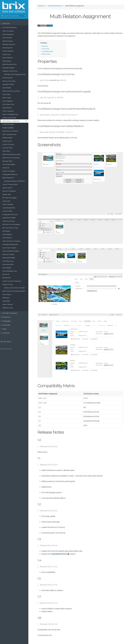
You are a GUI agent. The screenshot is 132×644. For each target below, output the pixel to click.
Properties (47, 46)
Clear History (7, 342)
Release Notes (48, 54)
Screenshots (47, 49)
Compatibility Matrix (49, 52)
